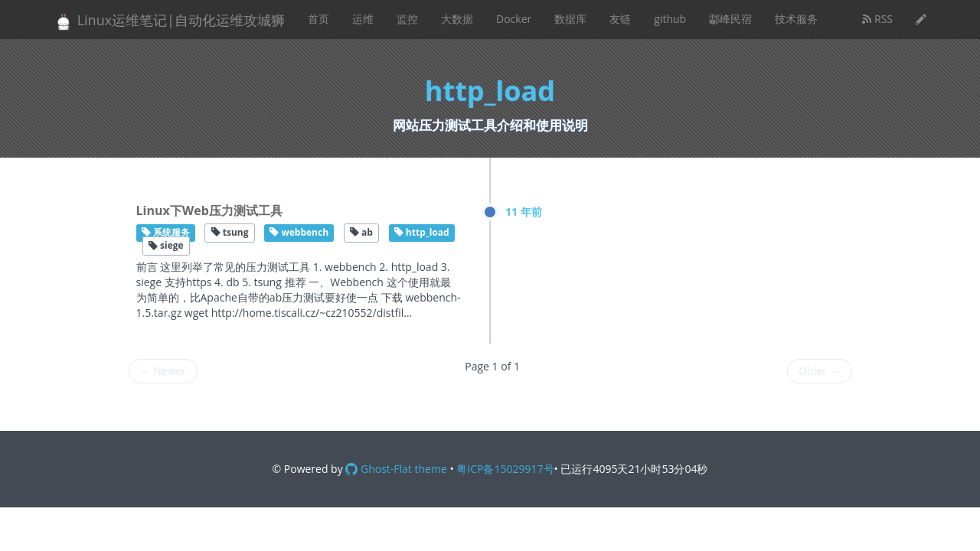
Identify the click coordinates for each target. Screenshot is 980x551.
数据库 (570, 19)
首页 (318, 19)
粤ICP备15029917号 (505, 469)
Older (819, 371)
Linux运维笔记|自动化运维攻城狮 (169, 21)
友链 (620, 19)
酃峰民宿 (730, 19)
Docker (514, 19)
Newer (163, 371)
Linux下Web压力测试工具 (209, 210)
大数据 (457, 19)
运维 (363, 19)
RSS (877, 19)
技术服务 (796, 19)
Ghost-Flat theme (396, 469)
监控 (407, 19)
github (670, 19)
